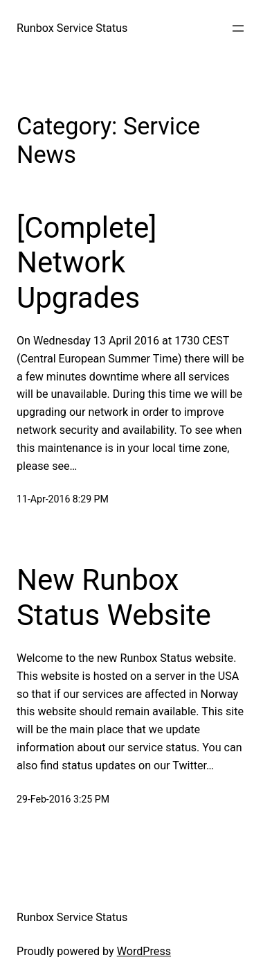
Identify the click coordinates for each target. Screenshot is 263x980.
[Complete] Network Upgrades (87, 263)
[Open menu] (238, 28)
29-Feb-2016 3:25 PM (63, 799)
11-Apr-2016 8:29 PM (63, 499)
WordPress (144, 951)
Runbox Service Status (72, 28)
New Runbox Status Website (114, 597)
